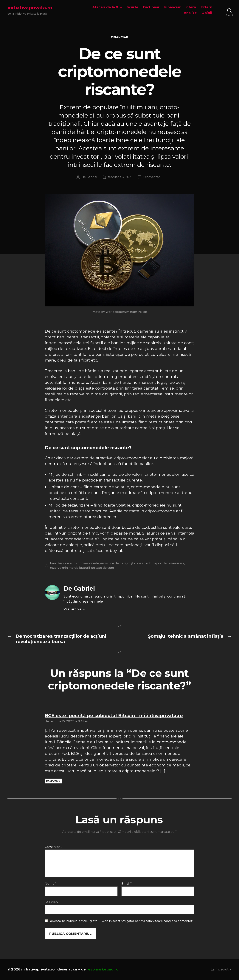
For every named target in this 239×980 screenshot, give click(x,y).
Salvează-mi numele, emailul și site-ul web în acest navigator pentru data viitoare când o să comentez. (121, 921)
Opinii (207, 13)
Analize (190, 13)
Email (127, 884)
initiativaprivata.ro (30, 8)
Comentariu (55, 847)
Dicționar (151, 7)
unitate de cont (103, 568)
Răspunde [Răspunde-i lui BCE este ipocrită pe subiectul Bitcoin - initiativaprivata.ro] (53, 781)
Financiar (173, 7)
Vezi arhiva (74, 609)
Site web (51, 902)
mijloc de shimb (139, 563)
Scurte (132, 7)
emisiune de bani (113, 563)
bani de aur (66, 563)
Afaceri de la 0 (105, 7)
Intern (191, 7)
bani (53, 563)
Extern (207, 7)
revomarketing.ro (103, 969)
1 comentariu (153, 177)
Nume (51, 884)
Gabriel (92, 177)
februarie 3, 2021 (120, 177)
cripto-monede (87, 563)
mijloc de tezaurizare (169, 563)
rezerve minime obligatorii (70, 568)
